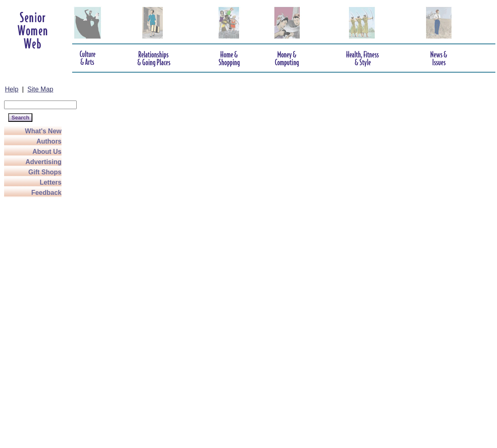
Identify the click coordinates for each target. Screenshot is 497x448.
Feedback (46, 193)
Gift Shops (45, 172)
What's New (43, 131)
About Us (47, 152)
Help (12, 89)
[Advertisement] (37, 321)
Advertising (43, 162)
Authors (49, 141)
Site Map (40, 89)
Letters (51, 182)
